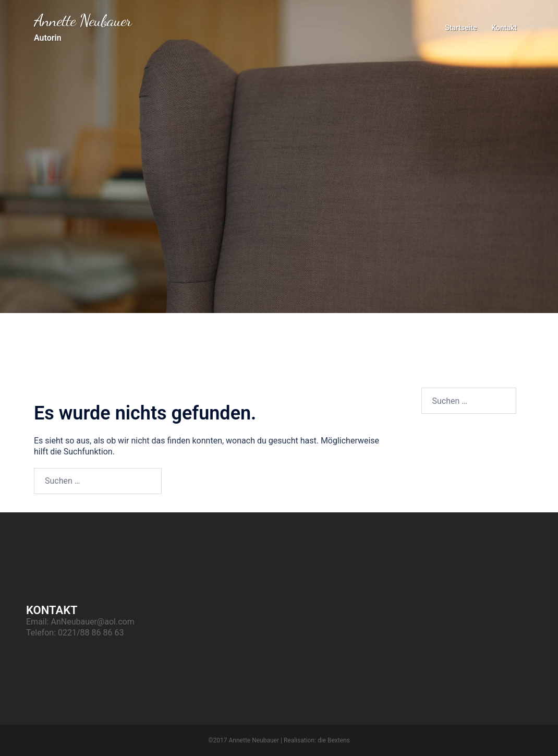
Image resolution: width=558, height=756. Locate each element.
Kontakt (504, 28)
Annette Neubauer (83, 20)
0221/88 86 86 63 (91, 633)
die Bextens (334, 740)
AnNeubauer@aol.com (92, 622)
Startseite (461, 28)
